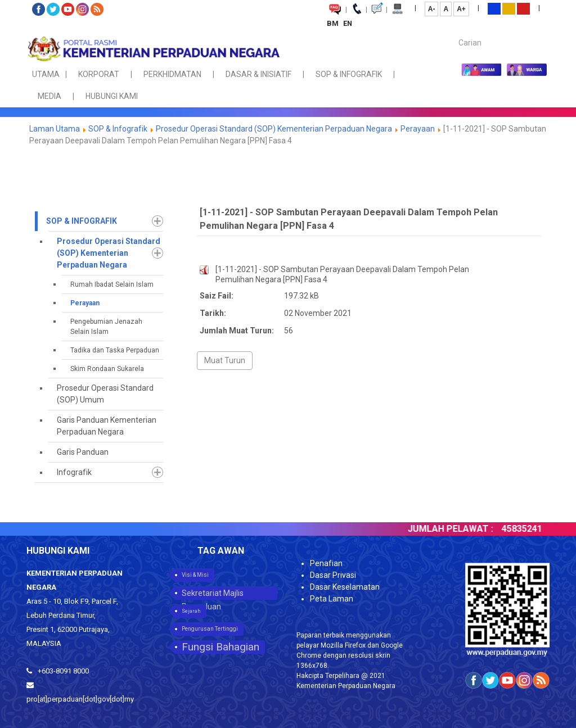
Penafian (326, 563)
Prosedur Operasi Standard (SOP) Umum (105, 394)
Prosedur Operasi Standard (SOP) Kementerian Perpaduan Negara (274, 129)
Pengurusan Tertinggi (210, 629)
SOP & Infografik (119, 129)
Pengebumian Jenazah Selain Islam (106, 327)
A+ (461, 9)
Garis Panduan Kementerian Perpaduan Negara (107, 426)
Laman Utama (55, 129)
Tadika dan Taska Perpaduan (115, 350)
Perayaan (418, 129)
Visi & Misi (195, 575)
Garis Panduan (83, 452)
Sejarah (191, 611)
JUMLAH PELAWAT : (458, 529)
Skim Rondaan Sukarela (107, 369)
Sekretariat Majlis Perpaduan (213, 594)
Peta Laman (332, 599)
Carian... (453, 33)
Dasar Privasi (333, 575)
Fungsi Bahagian (220, 647)
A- (432, 9)
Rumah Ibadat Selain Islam (112, 284)
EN (348, 23)
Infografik (74, 472)
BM (334, 23)
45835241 (530, 529)
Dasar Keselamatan (345, 587)
